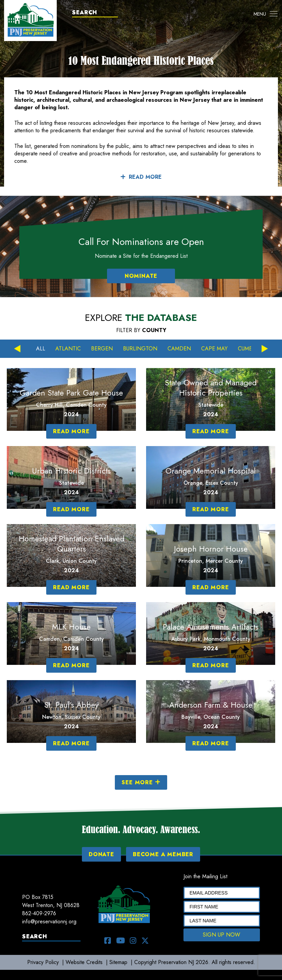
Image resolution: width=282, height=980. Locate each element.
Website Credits (84, 962)
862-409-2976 (39, 913)
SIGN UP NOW (222, 935)
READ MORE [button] (141, 177)
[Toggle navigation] (266, 14)
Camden (179, 349)
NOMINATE (141, 276)
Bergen (102, 349)
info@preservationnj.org (49, 921)
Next (265, 349)
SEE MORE (141, 782)
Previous (17, 349)
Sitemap (118, 962)
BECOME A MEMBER (163, 854)
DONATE (101, 854)
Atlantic (68, 349)
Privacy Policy (43, 962)
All (41, 349)
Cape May (214, 349)
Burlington (140, 349)
